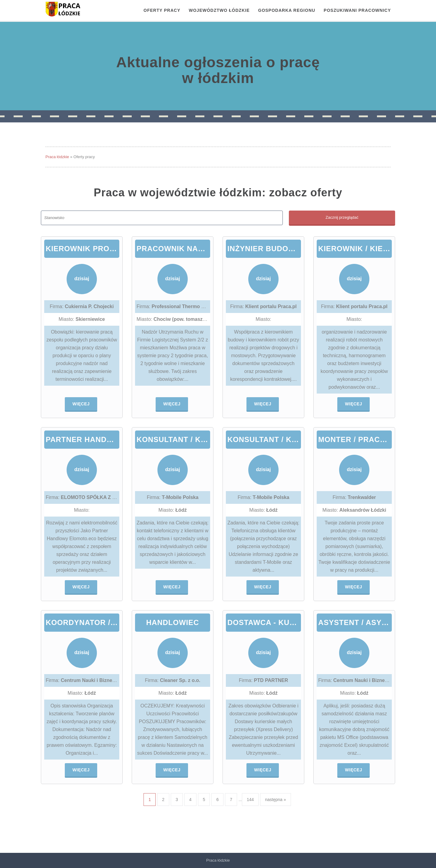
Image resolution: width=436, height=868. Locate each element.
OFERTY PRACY (162, 10)
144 (250, 800)
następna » (275, 800)
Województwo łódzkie (219, 10)
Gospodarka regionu (287, 10)
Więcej (81, 404)
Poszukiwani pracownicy (357, 10)
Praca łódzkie (57, 157)
